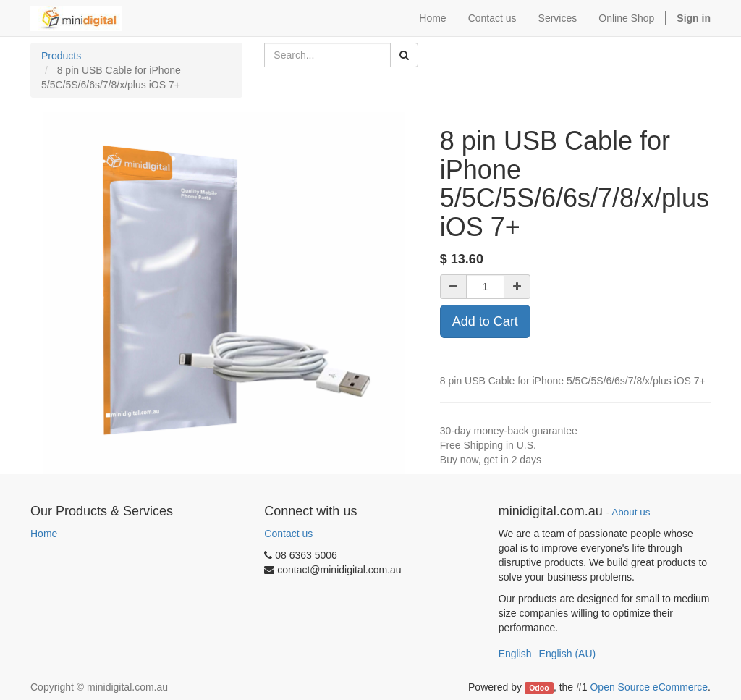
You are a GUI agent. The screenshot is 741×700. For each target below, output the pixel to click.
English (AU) (568, 654)
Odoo (539, 688)
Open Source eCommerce (649, 687)
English (515, 654)
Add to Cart (485, 321)
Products (61, 56)
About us (631, 512)
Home (44, 534)
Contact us (288, 534)
